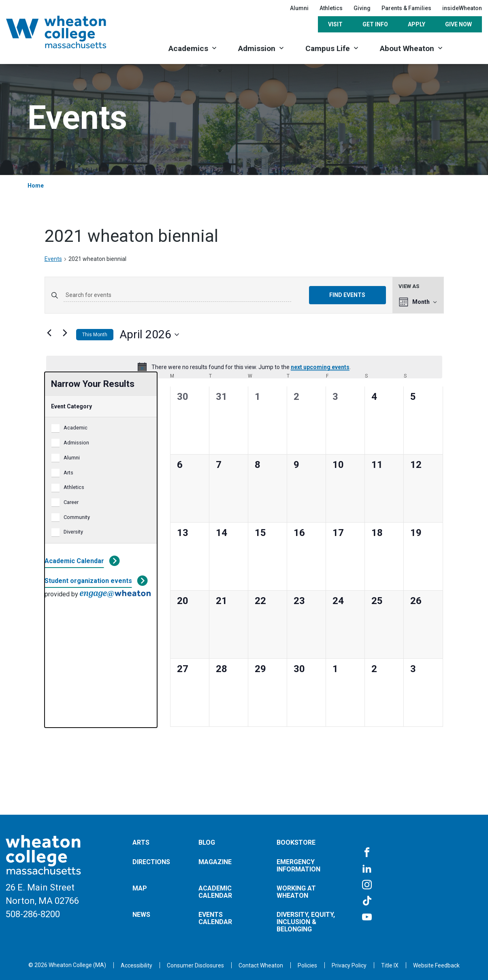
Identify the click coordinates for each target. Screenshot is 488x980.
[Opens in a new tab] (261, 965)
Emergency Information (298, 866)
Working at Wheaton (296, 892)
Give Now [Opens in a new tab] (458, 24)
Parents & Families (406, 8)
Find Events (347, 295)
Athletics (74, 487)
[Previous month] (49, 333)
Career (71, 502)
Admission (257, 48)
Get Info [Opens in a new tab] (375, 24)
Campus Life (328, 48)
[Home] (67, 32)
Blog (207, 842)
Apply (417, 24)
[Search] (468, 48)
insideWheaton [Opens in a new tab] (462, 8)
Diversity (73, 532)
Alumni (299, 8)
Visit (335, 24)
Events (53, 259)
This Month (95, 335)
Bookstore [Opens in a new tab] (296, 842)
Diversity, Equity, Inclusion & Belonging (306, 922)
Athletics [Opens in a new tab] (331, 8)
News (141, 915)
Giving (362, 8)
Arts (68, 473)
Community (77, 517)
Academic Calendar (74, 561)
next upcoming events (320, 367)
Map (140, 888)
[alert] (244, 367)
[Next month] (65, 333)
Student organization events (88, 581)
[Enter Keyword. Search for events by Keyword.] (177, 295)
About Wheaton (407, 48)
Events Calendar (215, 918)
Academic (76, 428)
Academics (188, 48)
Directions (151, 862)
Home (36, 186)
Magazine (215, 862)
